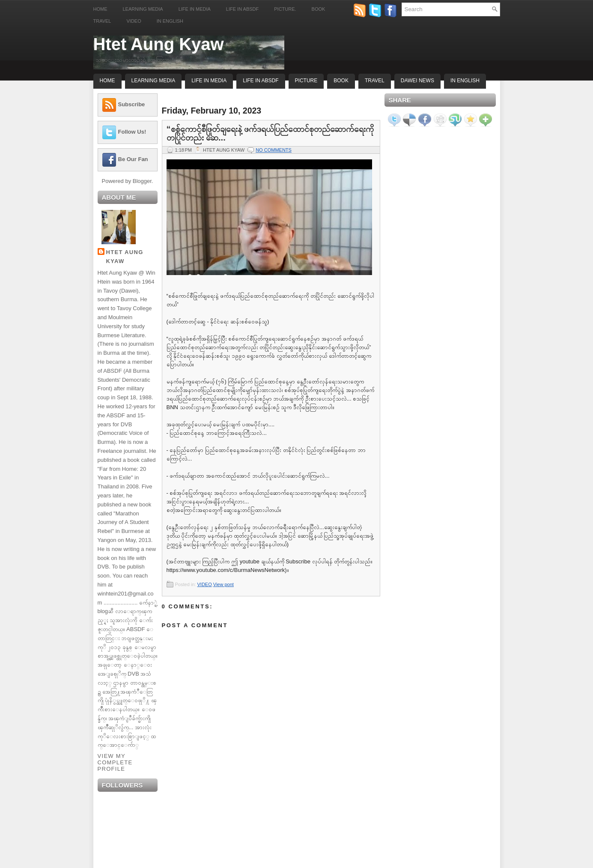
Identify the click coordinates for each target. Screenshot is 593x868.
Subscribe (132, 104)
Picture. (285, 9)
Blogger (142, 181)
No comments (274, 150)
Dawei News (417, 81)
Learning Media (143, 9)
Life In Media (209, 81)
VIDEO (204, 584)
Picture (306, 81)
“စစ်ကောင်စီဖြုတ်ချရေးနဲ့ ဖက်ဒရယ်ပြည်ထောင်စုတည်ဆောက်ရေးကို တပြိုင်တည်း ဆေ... (270, 133)
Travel (102, 21)
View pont (223, 584)
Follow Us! (132, 132)
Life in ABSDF (242, 9)
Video (134, 21)
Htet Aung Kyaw (159, 44)
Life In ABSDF (261, 81)
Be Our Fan (133, 159)
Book (319, 9)
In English (170, 21)
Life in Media (195, 9)
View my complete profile (115, 762)
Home (100, 9)
